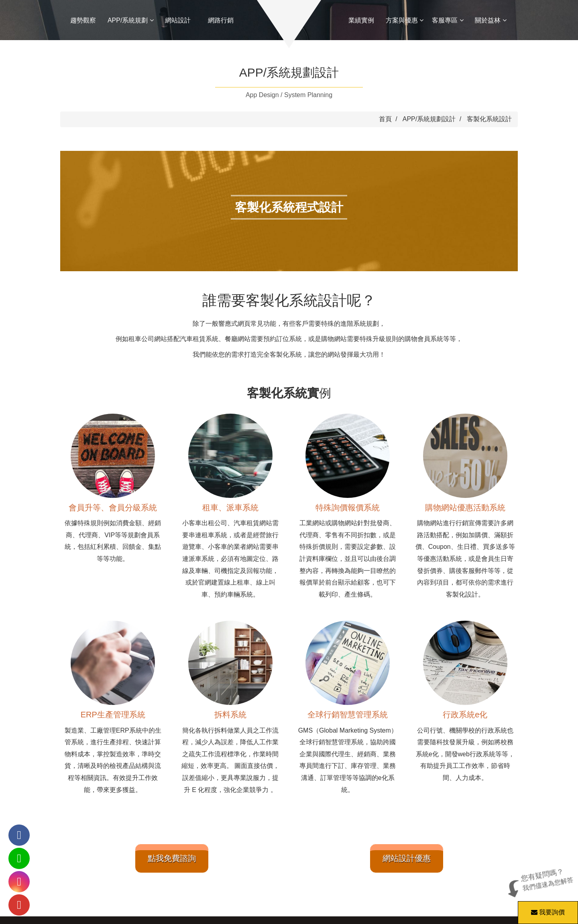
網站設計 (178, 20)
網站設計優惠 (407, 858)
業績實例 (361, 20)
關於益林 (490, 20)
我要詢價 (547, 908)
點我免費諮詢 (172, 858)
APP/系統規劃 (131, 20)
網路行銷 (221, 20)
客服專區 (448, 20)
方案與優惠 (405, 20)
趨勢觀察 (83, 20)
